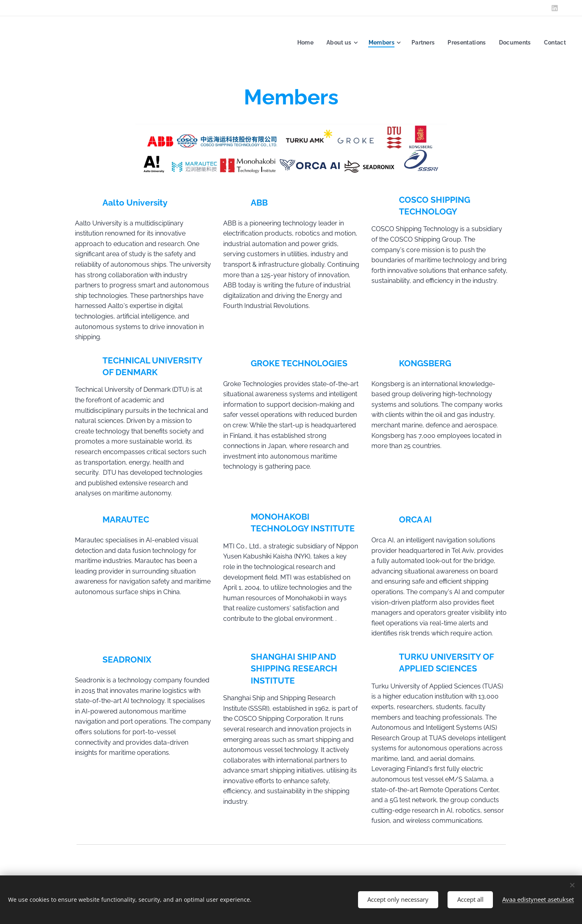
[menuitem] (300, 42)
